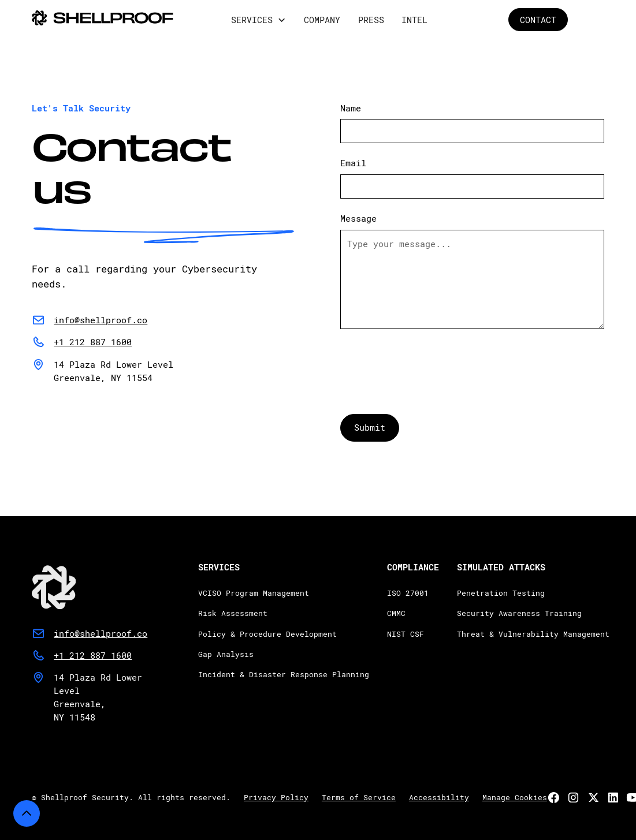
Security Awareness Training (519, 613)
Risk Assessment (233, 613)
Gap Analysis (226, 654)
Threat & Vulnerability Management (533, 633)
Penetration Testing (501, 593)
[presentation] (428, 365)
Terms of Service (359, 797)
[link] (90, 583)
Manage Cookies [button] (515, 797)
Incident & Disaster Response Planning (284, 674)
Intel (414, 20)
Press (371, 20)
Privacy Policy (276, 797)
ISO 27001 (408, 593)
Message (358, 218)
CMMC (396, 613)
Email (353, 163)
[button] (259, 20)
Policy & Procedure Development (267, 633)
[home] (103, 20)
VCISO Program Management (254, 593)
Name (351, 108)
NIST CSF (406, 633)
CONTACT (538, 20)
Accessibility (439, 797)
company (322, 20)
